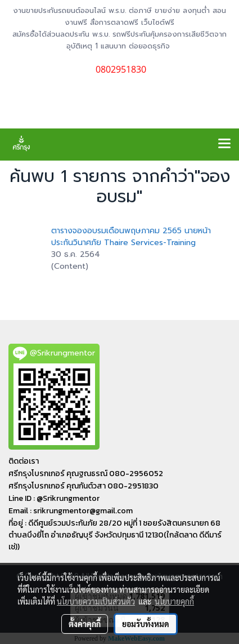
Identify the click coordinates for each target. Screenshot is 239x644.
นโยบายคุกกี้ (174, 601)
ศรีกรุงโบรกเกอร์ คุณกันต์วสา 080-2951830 (84, 486)
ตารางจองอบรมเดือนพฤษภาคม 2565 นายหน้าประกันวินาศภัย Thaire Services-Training (131, 237)
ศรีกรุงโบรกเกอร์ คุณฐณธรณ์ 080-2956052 (86, 474)
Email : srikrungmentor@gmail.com (71, 511)
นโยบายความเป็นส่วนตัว (96, 601)
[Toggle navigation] (224, 144)
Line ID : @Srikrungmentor (54, 498)
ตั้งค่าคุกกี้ (85, 624)
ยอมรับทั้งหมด (146, 624)
